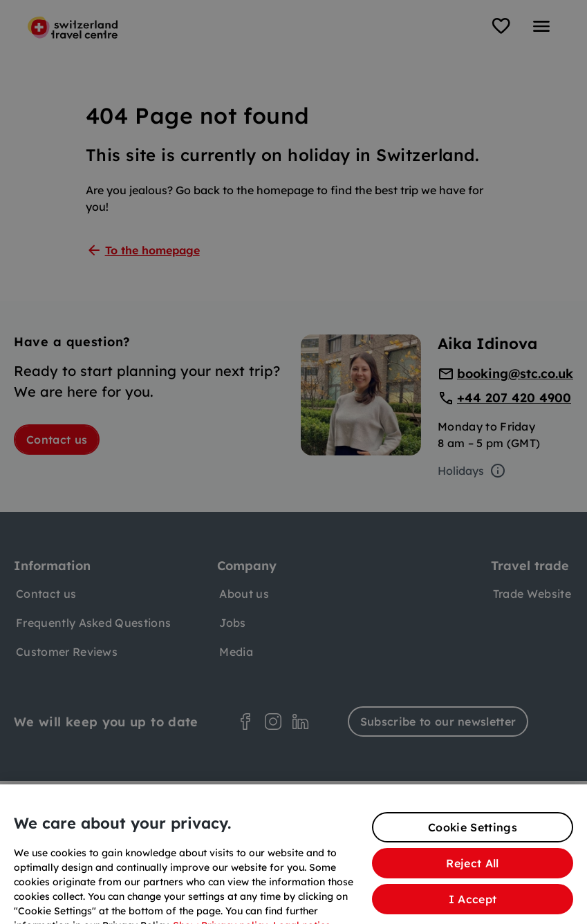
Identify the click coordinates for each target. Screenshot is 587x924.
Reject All (472, 876)
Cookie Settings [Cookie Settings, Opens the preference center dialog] (473, 840)
